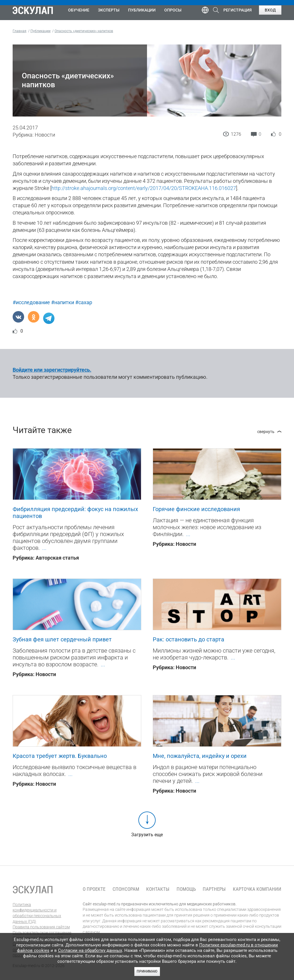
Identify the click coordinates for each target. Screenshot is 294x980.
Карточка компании (257, 889)
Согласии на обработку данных (90, 950)
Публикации (142, 10)
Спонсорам (126, 889)
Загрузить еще (147, 835)
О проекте (94, 889)
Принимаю (147, 971)
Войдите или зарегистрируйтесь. (52, 370)
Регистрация (238, 10)
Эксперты (109, 10)
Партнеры (214, 889)
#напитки (63, 302)
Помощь (186, 889)
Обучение (79, 10)
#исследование (31, 302)
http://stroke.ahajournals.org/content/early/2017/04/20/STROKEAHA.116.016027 (144, 188)
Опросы (173, 10)
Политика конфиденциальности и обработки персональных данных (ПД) (37, 913)
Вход (270, 10)
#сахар (84, 302)
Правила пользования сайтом (41, 927)
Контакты (158, 889)
